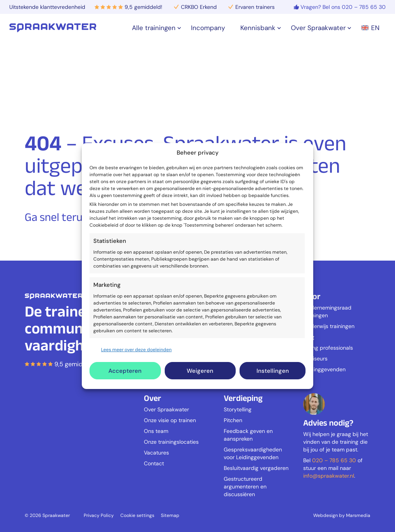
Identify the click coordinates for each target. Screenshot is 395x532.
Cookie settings (137, 515)
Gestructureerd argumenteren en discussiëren (245, 487)
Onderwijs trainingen (329, 326)
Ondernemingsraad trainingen (327, 311)
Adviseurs (315, 359)
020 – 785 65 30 (334, 460)
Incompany (208, 28)
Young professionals (328, 348)
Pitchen (233, 420)
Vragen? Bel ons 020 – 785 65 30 (343, 7)
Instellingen (273, 371)
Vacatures (156, 453)
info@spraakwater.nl (329, 476)
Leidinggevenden (324, 369)
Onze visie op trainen (170, 420)
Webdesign (326, 515)
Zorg (309, 337)
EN (370, 28)
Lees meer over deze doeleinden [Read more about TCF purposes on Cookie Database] (136, 350)
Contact (154, 463)
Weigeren (200, 371)
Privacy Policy (99, 515)
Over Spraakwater (166, 409)
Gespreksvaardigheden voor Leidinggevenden (253, 453)
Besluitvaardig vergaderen (256, 468)
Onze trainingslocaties (171, 442)
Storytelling (238, 409)
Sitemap (170, 515)
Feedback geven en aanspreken (248, 435)
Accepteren (125, 371)
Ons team (156, 431)
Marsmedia (358, 515)
